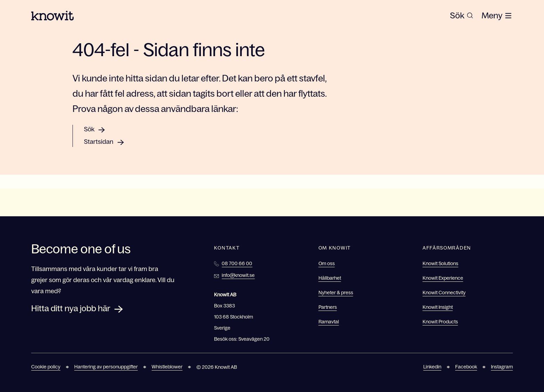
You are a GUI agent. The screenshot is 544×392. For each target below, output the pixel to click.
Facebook (466, 367)
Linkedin (432, 367)
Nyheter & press (336, 293)
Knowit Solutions (440, 263)
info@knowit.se (238, 275)
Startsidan (99, 142)
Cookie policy (46, 367)
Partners (328, 307)
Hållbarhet (330, 278)
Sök (89, 129)
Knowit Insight (438, 307)
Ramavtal (329, 322)
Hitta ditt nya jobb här (71, 308)
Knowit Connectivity (444, 293)
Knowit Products (440, 322)
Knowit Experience (443, 278)
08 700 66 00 (237, 263)
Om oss (327, 263)
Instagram (502, 367)
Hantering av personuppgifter (106, 367)
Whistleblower (167, 367)
